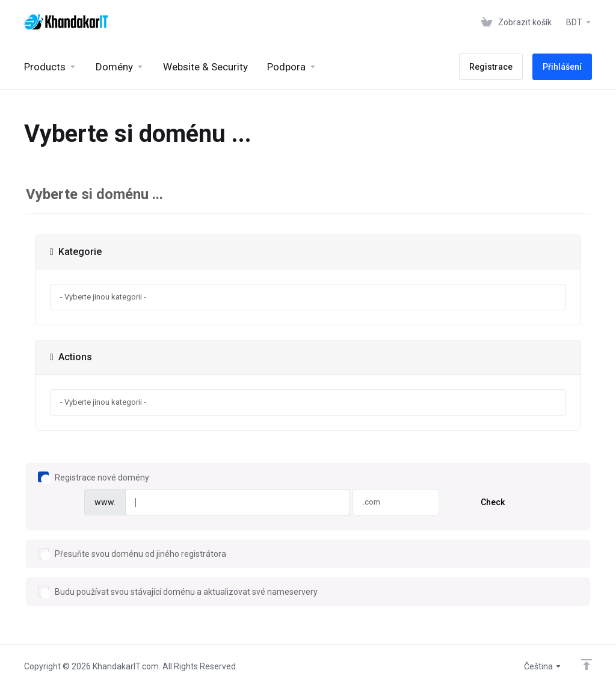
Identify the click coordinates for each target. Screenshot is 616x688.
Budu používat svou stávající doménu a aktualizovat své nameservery (178, 591)
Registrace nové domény (94, 477)
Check (493, 502)
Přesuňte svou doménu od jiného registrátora (132, 554)
